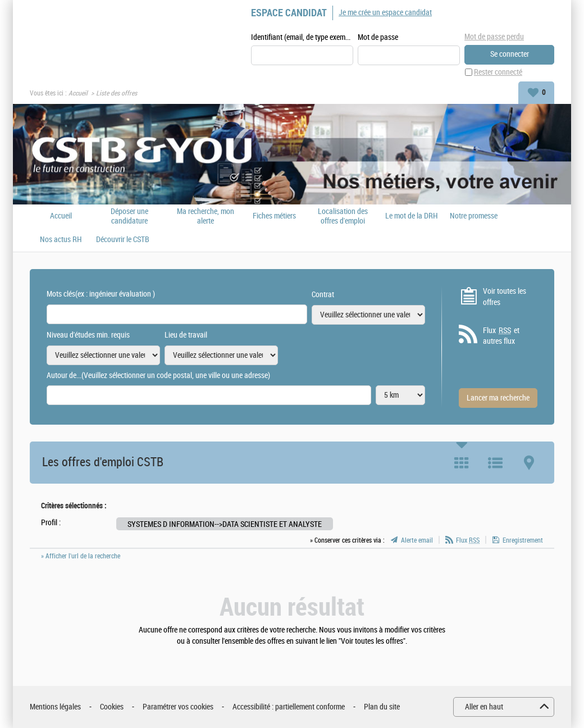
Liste (495, 463)
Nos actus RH (61, 240)
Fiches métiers (274, 216)
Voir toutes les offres (505, 297)
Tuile (462, 463)
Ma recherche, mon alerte (206, 216)
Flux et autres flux (501, 336)
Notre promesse (474, 216)
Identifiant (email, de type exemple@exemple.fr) (302, 37)
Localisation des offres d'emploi (343, 216)
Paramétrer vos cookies (178, 707)
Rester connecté (498, 72)
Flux (468, 540)
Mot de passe (378, 37)
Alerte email (417, 540)
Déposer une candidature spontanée (129, 216)
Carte (529, 463)
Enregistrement (523, 540)
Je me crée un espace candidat (385, 13)
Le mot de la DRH (412, 216)
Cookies (112, 707)
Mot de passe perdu (494, 37)
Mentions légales (55, 707)
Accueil (78, 93)
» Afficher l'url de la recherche (81, 556)
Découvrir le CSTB (123, 240)
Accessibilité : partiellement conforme (289, 707)
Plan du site (382, 707)
